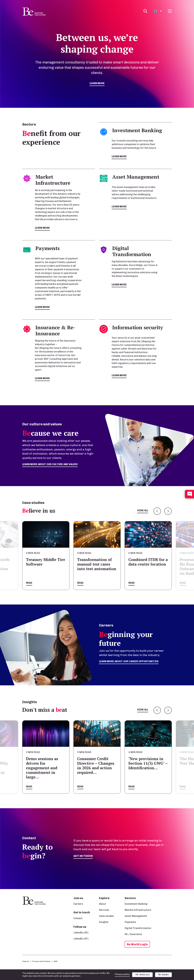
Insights (104, 922)
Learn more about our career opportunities (129, 661)
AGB (55, 961)
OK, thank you (142, 975)
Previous (157, 511)
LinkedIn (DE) (81, 933)
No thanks (163, 975)
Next (168, 511)
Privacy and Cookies (41, 961)
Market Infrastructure (138, 910)
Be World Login (137, 944)
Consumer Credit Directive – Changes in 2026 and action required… (96, 766)
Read (29, 583)
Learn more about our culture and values (50, 464)
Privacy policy (122, 974)
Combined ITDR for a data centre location (148, 562)
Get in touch (83, 856)
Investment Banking (136, 904)
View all (143, 510)
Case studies (106, 916)
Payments (130, 922)
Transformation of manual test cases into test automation (97, 564)
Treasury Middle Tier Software (46, 562)
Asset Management (136, 916)
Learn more (97, 83)
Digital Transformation (138, 928)
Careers (78, 904)
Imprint (26, 961)
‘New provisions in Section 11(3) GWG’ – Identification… (148, 763)
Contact (78, 918)
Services (104, 910)
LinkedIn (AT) (81, 939)
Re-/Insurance (133, 934)
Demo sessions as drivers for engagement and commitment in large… (42, 768)
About (102, 904)
